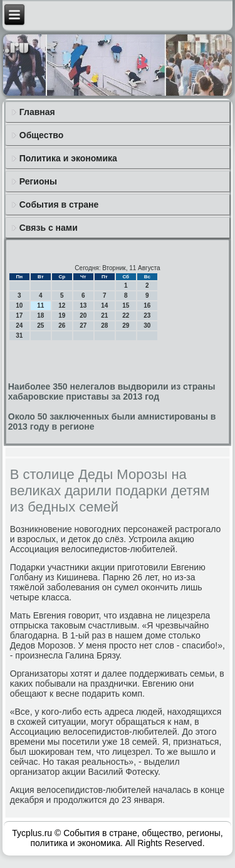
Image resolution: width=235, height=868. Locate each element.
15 (126, 305)
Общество (42, 135)
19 (62, 315)
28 (104, 325)
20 (83, 315)
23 (147, 315)
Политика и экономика (68, 158)
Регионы (38, 181)
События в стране (59, 204)
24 (19, 325)
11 (40, 305)
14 (104, 305)
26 (62, 325)
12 (62, 305)
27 (83, 325)
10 (19, 305)
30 (147, 325)
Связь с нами (49, 228)
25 (40, 325)
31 (19, 336)
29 (126, 325)
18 (40, 315)
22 (126, 315)
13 (83, 305)
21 (104, 315)
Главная (37, 112)
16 (147, 305)
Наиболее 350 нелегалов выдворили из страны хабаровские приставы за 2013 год (112, 391)
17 (19, 315)
